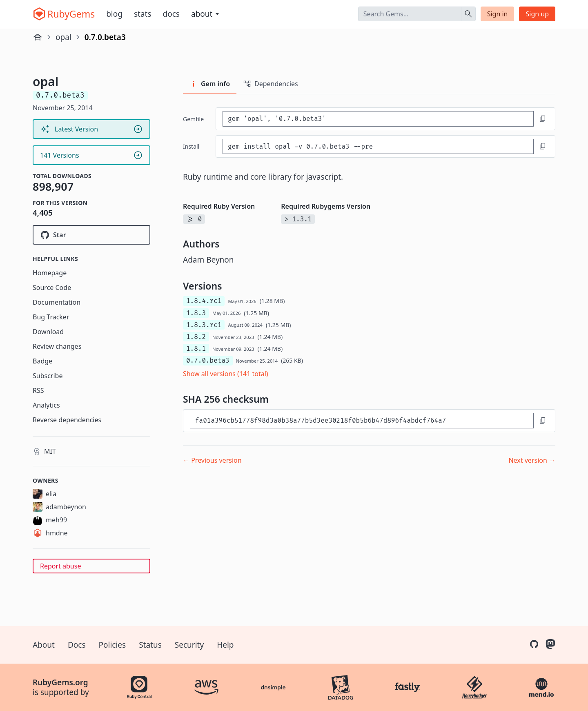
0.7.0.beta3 (208, 360)
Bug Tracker (51, 317)
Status (150, 645)
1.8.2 (196, 337)
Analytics (46, 405)
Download (48, 332)
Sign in (498, 14)
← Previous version (212, 460)
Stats (143, 14)
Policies (112, 645)
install (191, 146)
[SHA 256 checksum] (362, 420)
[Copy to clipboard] (543, 119)
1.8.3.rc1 (204, 325)
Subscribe (48, 376)
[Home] (38, 37)
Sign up (537, 14)
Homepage (50, 273)
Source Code (52, 288)
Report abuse (60, 566)
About (44, 645)
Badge (42, 361)
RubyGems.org (60, 682)
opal (63, 37)
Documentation (57, 302)
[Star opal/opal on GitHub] (91, 235)
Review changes (57, 346)
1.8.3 (196, 313)
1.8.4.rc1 (204, 301)
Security (189, 645)
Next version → (532, 460)
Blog (114, 14)
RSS (38, 390)
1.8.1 (196, 349)
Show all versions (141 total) (226, 374)
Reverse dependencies (67, 420)
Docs (171, 14)
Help (225, 645)
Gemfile (193, 119)
